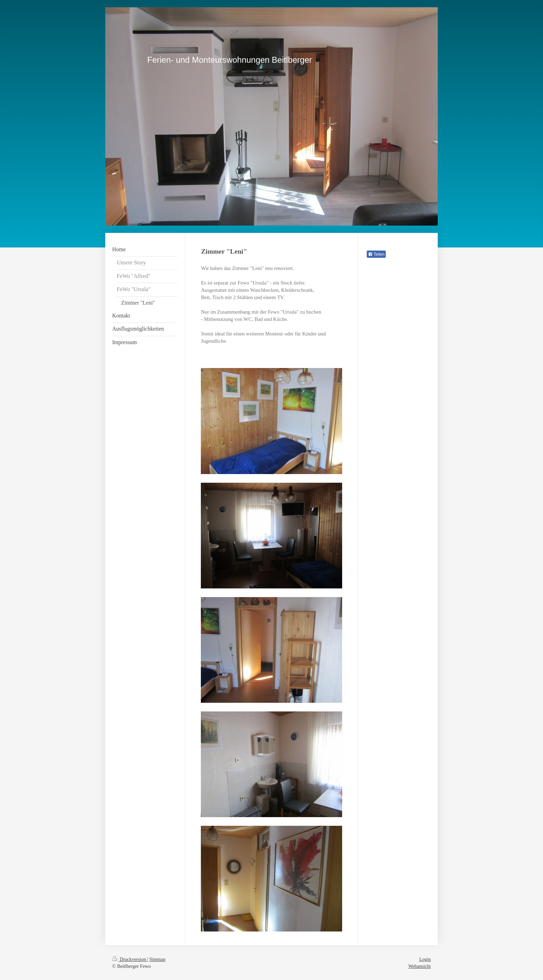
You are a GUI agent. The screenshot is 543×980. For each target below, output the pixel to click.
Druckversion (130, 959)
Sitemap (158, 959)
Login (425, 959)
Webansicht (420, 966)
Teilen (376, 254)
